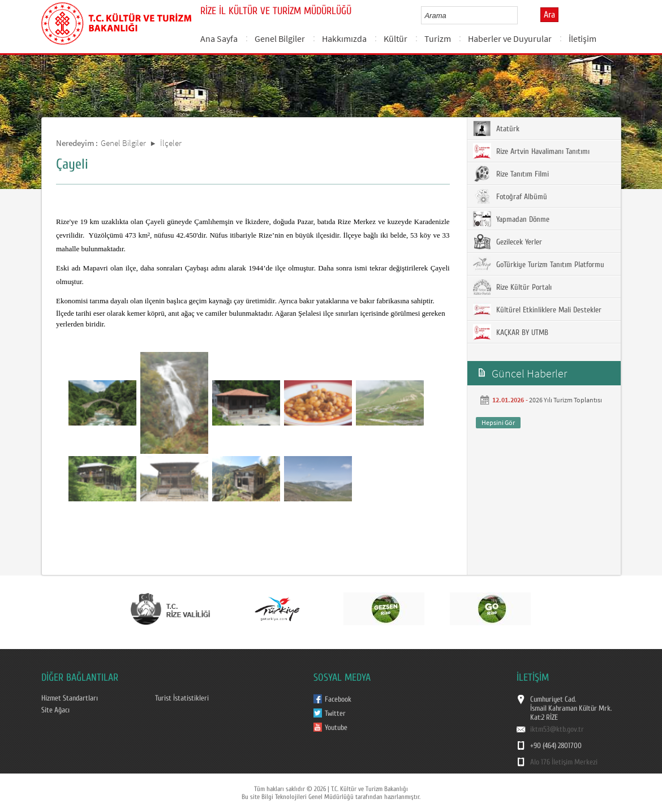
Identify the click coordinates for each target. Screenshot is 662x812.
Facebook (338, 699)
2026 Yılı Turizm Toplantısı (566, 400)
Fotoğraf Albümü (510, 196)
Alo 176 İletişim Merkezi (564, 762)
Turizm (438, 38)
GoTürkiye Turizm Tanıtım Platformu (539, 264)
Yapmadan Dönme (511, 219)
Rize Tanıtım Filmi (511, 174)
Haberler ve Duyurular (510, 38)
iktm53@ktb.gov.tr (557, 729)
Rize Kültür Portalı (512, 287)
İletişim (583, 38)
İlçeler (171, 143)
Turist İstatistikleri (182, 698)
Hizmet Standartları (70, 698)
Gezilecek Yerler (508, 242)
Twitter (335, 714)
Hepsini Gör (498, 422)
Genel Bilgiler (280, 38)
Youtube (336, 728)
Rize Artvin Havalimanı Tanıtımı (531, 151)
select (521, 15)
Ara (549, 15)
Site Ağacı (55, 710)
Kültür (396, 38)
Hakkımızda (344, 38)
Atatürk (496, 128)
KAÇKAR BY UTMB (511, 332)
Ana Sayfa (219, 38)
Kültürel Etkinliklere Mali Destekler (537, 310)
